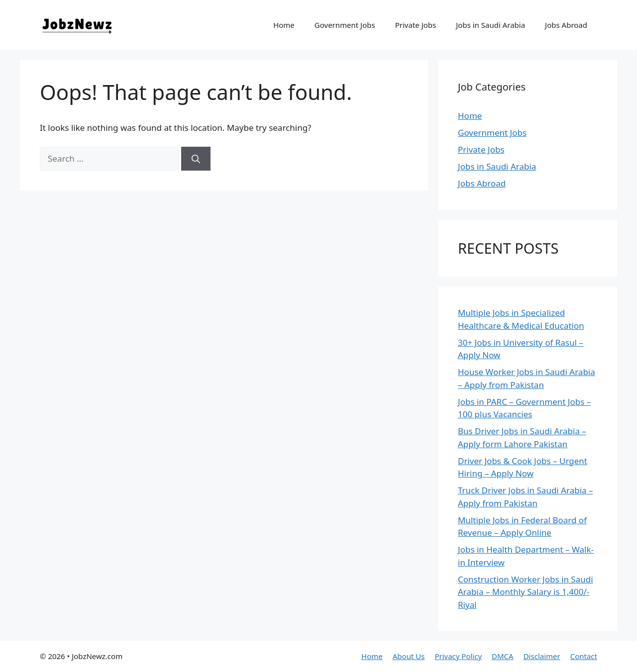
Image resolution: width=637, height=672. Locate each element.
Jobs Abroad (566, 25)
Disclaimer (542, 656)
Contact (584, 656)
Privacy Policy (458, 656)
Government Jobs (345, 25)
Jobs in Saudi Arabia (490, 25)
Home (284, 25)
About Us (409, 656)
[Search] (196, 159)
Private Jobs (416, 25)
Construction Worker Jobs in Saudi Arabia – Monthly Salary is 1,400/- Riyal (526, 592)
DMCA (503, 656)
